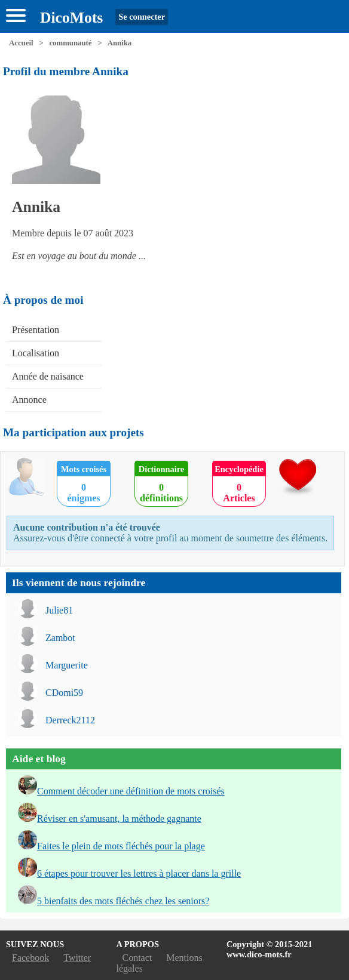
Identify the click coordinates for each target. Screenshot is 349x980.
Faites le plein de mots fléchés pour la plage (121, 846)
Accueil (21, 43)
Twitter (77, 958)
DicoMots (71, 18)
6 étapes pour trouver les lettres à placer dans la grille (139, 873)
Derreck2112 (70, 720)
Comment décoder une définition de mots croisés (131, 791)
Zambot (60, 638)
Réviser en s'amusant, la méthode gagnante (119, 819)
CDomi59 (64, 693)
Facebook (30, 958)
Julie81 (59, 610)
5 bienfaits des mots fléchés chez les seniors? (123, 901)
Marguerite (67, 665)
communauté (70, 43)
